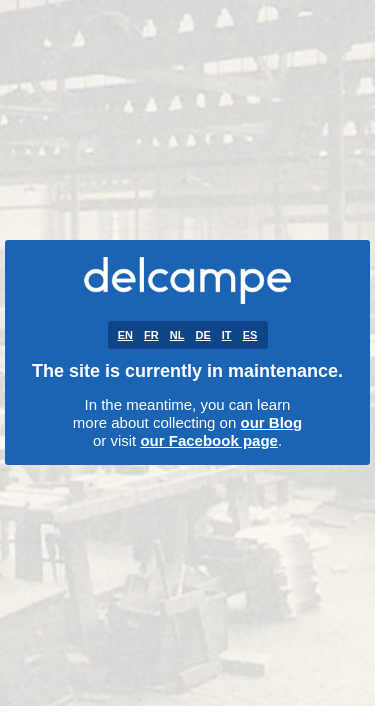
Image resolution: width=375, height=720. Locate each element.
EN (125, 335)
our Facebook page (209, 440)
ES (250, 335)
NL (177, 335)
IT (227, 335)
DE (202, 335)
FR (151, 335)
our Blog (271, 422)
